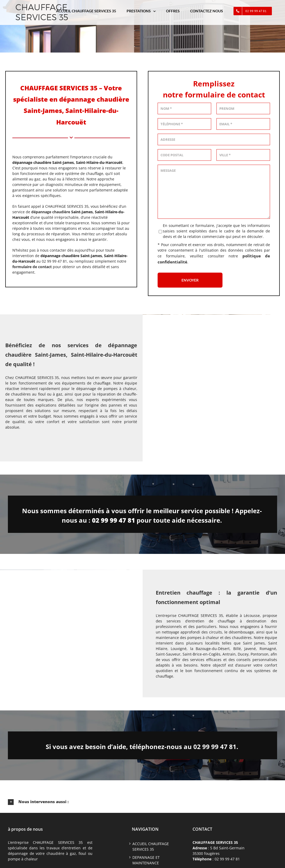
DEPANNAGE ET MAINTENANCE (146, 860)
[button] (142, 802)
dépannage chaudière (51, 212)
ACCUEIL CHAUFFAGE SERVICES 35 (151, 846)
